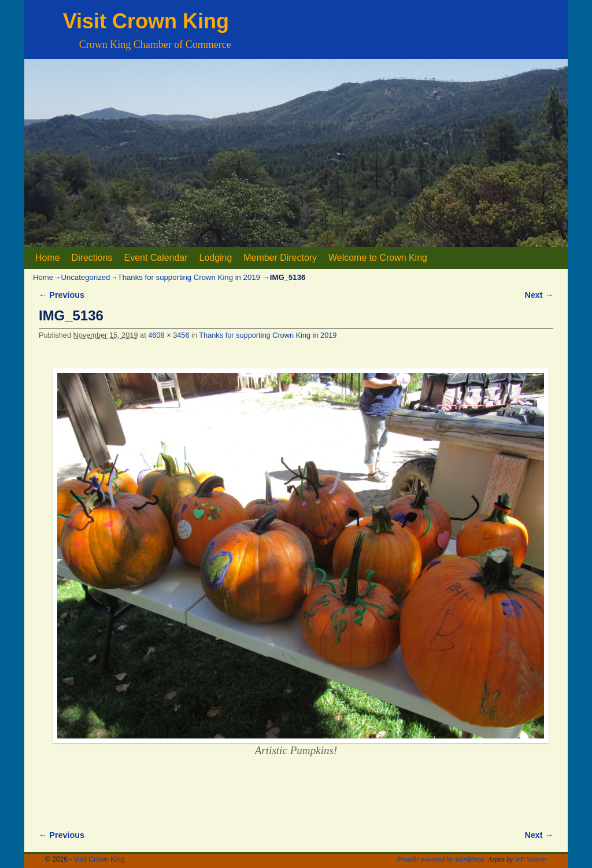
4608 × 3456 (169, 335)
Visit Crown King (146, 21)
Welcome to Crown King (378, 258)
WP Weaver (531, 859)
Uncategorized (85, 277)
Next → (539, 295)
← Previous (62, 295)
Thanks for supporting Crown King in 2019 (189, 277)
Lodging (216, 258)
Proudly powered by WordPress (441, 859)
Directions (92, 258)
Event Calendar (156, 258)
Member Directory (280, 258)
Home (48, 258)
